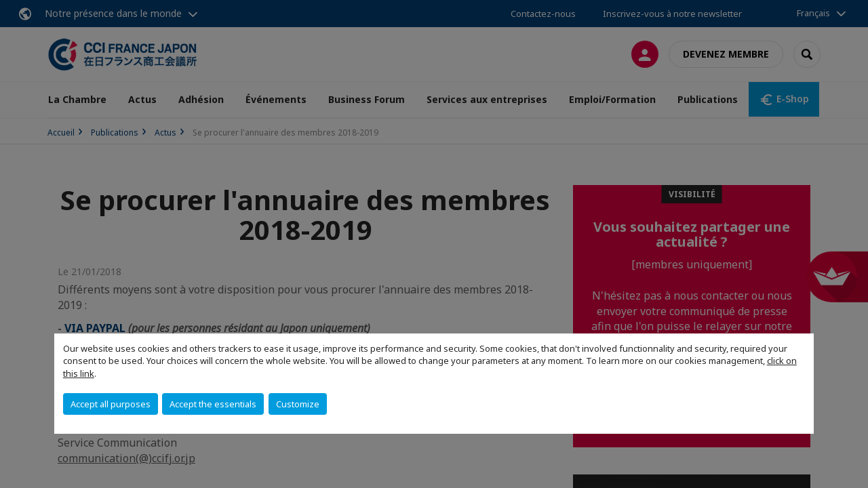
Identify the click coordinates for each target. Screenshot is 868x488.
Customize (298, 404)
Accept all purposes (111, 404)
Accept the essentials (213, 404)
